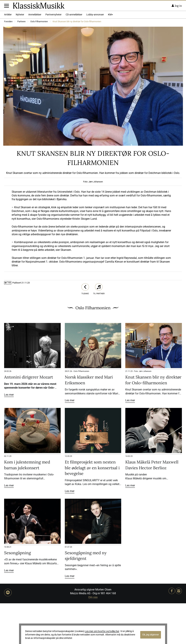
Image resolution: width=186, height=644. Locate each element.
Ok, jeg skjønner (151, 635)
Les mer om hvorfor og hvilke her (102, 631)
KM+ (110, 55)
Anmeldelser (35, 55)
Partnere (21, 62)
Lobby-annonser (95, 55)
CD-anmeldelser (74, 55)
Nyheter (20, 55)
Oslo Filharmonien (39, 62)
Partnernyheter (53, 55)
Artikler (8, 55)
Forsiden (8, 62)
